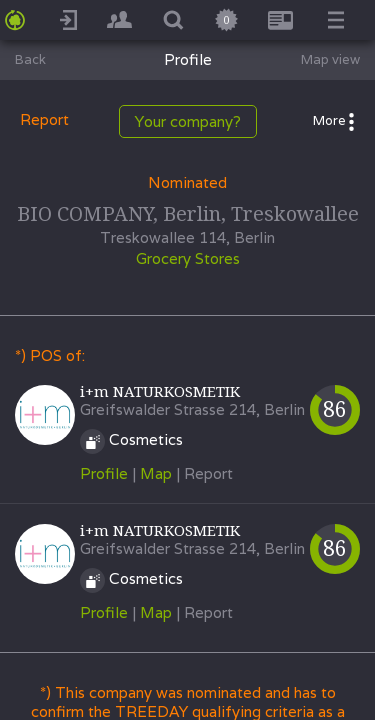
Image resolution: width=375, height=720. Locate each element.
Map (156, 473)
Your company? (188, 121)
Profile (104, 473)
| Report (204, 473)
